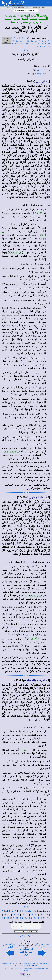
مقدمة (28, 911)
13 (28, 41)
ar (25, 7)
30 (44, 46)
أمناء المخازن (42, 70)
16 (17, 41)
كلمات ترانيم (27, 966)
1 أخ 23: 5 (34, 639)
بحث (41, 964)
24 (27, 44)
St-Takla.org (9, 7)
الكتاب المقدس (46, 964)
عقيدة (15, 964)
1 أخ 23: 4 (28, 750)
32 (37, 46)
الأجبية (26, 964)
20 (42, 44)
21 (38, 44)
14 (25, 41)
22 (34, 44)
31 (41, 46)
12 (32, 41)
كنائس (35, 966)
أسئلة (22, 964)
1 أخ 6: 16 (35, 595)
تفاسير (38, 964)
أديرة (32, 966)
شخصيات (4, 964)
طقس (19, 964)
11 (36, 41)
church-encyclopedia (35, 7)
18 (49, 44)
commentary (20, 7)
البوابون (44, 66)
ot (28, 7)
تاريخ (11, 964)
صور (19, 966)
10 (39, 41)
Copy (22, 974)
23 (31, 44)
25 (23, 44)
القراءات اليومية (32, 964)
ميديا (22, 966)
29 (48, 46)
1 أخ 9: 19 (36, 213)
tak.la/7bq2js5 (26, 976)
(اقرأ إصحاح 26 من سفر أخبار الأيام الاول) (26, 952)
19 (45, 44)
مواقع (16, 966)
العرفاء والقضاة (41, 73)
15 (21, 41)
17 (13, 41)
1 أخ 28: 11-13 (11, 452)
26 (19, 44)
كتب (8, 964)
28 (12, 44)
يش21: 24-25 (16, 252)
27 (16, 44)
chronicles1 (43, 7)
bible (15, 7)
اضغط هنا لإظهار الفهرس (7, 40)
